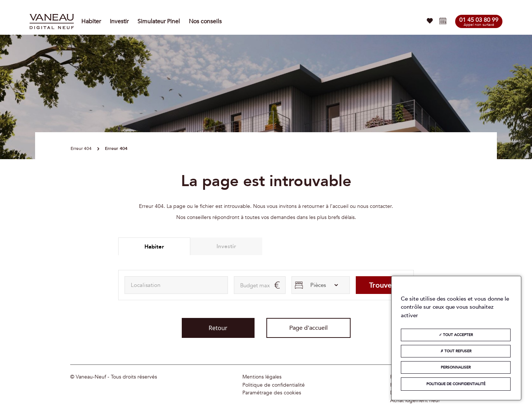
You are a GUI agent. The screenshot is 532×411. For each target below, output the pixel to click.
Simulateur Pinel (159, 21)
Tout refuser (456, 351)
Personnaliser (456, 367)
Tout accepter (456, 335)
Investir (119, 21)
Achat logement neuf (415, 401)
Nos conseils (205, 21)
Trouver (382, 285)
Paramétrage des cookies (272, 393)
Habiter (91, 21)
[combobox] (176, 285)
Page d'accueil (308, 328)
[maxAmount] (260, 285)
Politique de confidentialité (274, 385)
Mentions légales (262, 377)
